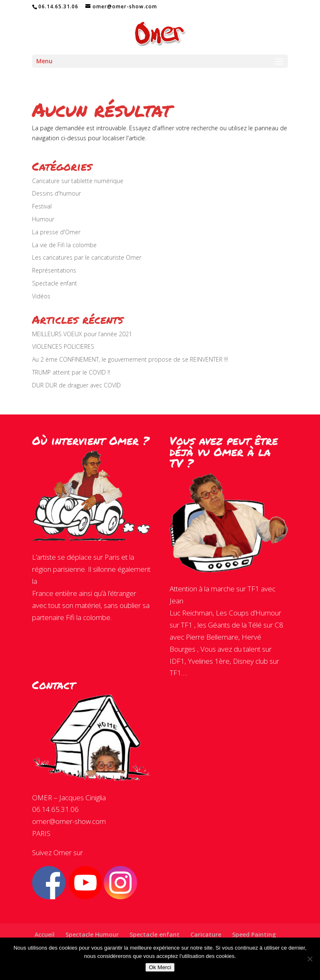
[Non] (310, 959)
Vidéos (41, 296)
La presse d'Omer (56, 232)
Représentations (54, 270)
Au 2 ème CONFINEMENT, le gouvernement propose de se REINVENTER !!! (130, 359)
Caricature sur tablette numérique (78, 181)
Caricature (206, 934)
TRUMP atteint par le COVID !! (71, 372)
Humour (43, 219)
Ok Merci (160, 967)
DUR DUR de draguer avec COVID (76, 385)
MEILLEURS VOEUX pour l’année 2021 (82, 334)
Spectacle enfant (55, 283)
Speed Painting (254, 934)
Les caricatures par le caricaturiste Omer (87, 257)
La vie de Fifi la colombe (64, 245)
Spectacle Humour (92, 934)
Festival (42, 206)
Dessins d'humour (56, 193)
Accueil (45, 934)
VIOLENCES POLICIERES (63, 346)
